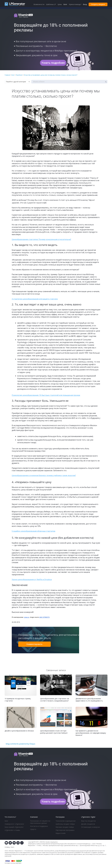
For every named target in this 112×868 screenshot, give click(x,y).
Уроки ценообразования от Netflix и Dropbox (32, 579)
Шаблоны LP (51, 4)
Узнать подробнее (53, 63)
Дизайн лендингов (88, 824)
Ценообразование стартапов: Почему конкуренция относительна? (41, 239)
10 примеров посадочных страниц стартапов (18, 700)
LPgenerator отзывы (12, 830)
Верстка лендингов (88, 821)
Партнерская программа (65, 830)
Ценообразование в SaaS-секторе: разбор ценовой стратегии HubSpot (54, 732)
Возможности (39, 4)
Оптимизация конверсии (90, 827)
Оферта (33, 829)
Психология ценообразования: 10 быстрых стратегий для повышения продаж (46, 395)
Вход (85, 4)
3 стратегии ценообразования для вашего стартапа (35, 299)
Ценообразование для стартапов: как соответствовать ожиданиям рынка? (55, 700)
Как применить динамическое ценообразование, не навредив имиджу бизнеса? (91, 733)
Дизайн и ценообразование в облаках (19, 731)
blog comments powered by (20, 744)
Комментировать (35, 644)
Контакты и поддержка (39, 826)
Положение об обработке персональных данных (40, 822)
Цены (60, 4)
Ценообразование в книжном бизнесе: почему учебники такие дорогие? (44, 475)
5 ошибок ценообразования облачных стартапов (34, 531)
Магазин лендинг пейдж (65, 827)
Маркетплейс (61, 833)
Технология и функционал (66, 821)
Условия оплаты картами (13, 863)
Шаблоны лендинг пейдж (65, 824)
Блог (6, 821)
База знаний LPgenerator (14, 827)
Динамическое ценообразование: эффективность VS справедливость (89, 700)
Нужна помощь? (75, 4)
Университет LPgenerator (14, 824)
